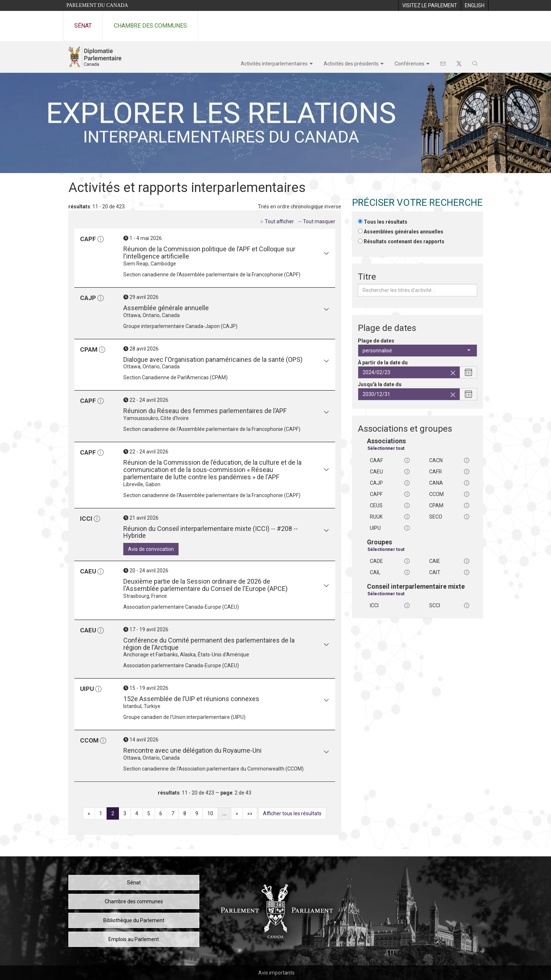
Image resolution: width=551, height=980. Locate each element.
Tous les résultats (386, 222)
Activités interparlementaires (274, 64)
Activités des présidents (351, 64)
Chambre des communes (150, 26)
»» (252, 815)
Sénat (83, 26)
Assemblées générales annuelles (404, 232)
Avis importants (276, 973)
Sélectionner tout (386, 448)
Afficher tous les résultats (292, 813)
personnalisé (416, 351)
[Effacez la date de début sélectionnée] (453, 373)
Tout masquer (319, 221)
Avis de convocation (151, 549)
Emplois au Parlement (134, 939)
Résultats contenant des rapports (404, 241)
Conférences (410, 64)
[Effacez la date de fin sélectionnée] (453, 395)
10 (213, 815)
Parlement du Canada (97, 5)
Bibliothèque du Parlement (134, 920)
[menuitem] (430, 5)
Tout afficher (279, 221)
